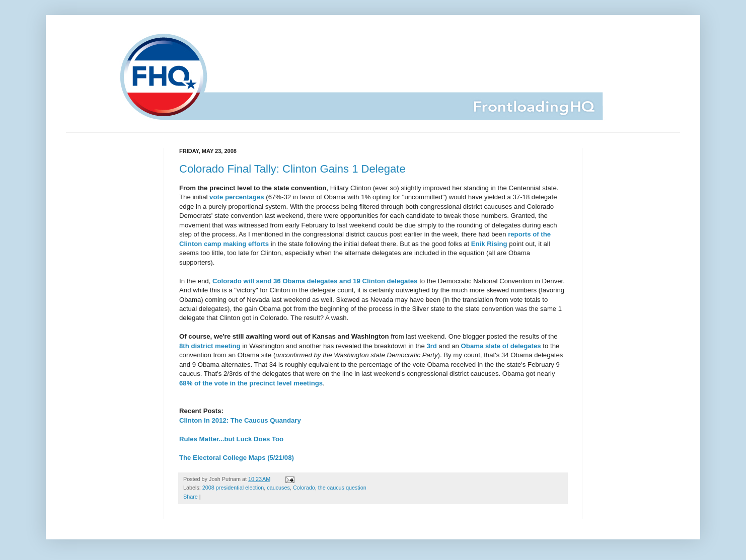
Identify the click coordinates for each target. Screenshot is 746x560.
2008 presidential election (233, 488)
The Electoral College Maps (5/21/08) (237, 458)
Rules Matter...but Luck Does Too (231, 439)
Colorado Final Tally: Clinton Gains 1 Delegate (292, 169)
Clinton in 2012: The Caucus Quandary (240, 420)
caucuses (278, 488)
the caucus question (342, 488)
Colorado (304, 488)
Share (191, 497)
